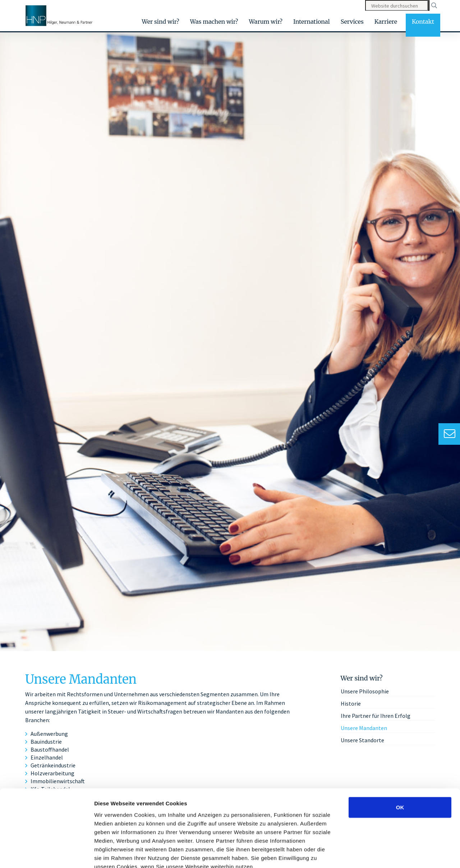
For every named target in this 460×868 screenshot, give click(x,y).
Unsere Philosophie (365, 691)
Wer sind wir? (161, 22)
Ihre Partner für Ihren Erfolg (376, 716)
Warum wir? (266, 22)
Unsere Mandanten (364, 728)
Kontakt (423, 22)
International (312, 22)
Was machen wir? (214, 22)
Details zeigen (382, 854)
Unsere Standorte (362, 740)
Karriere (386, 22)
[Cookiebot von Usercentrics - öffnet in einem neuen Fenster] (47, 854)
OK (400, 766)
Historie (351, 703)
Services (352, 22)
